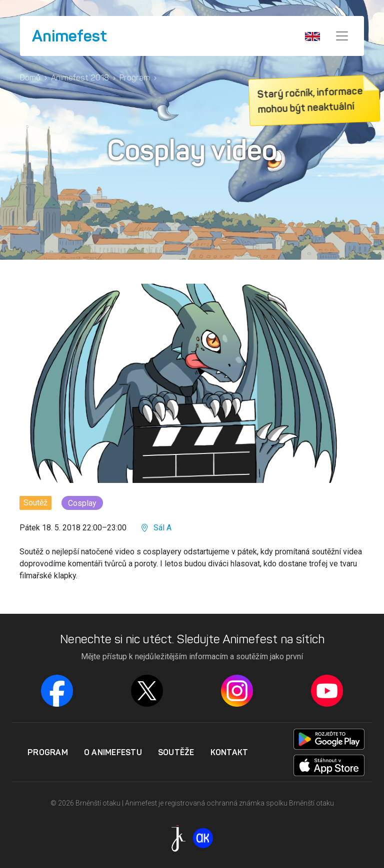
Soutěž (35, 503)
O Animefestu (113, 752)
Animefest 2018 (80, 78)
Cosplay (82, 503)
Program (135, 78)
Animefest (69, 36)
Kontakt (229, 752)
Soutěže (176, 752)
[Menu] (342, 36)
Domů (30, 78)
